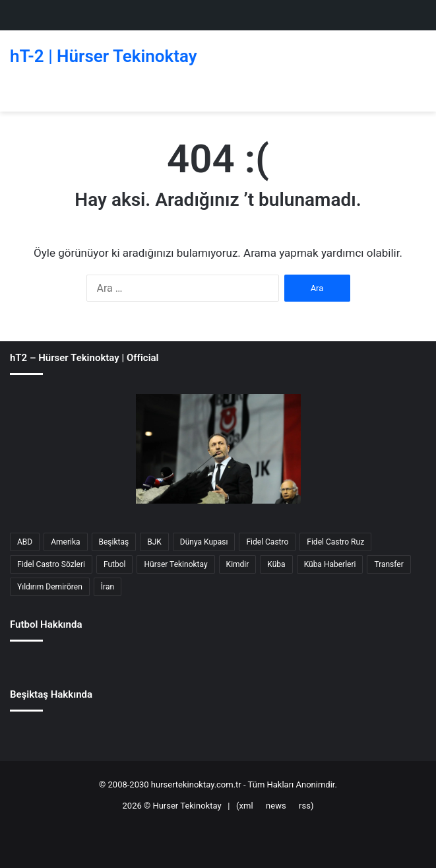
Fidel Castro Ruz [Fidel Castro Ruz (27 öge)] (335, 542)
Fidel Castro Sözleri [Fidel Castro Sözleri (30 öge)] (51, 564)
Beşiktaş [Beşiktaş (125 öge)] (114, 542)
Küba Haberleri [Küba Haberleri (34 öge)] (330, 564)
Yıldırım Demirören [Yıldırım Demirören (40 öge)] (50, 587)
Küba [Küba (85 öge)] (276, 564)
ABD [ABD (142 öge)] (25, 542)
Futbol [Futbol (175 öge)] (115, 564)
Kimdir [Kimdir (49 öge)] (238, 564)
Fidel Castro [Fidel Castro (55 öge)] (267, 542)
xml (246, 806)
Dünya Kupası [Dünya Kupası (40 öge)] (204, 542)
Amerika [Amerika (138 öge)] (65, 542)
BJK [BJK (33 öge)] (154, 542)
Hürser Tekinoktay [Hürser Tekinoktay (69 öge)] (175, 564)
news (276, 806)
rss (305, 806)
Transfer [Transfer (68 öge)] (389, 564)
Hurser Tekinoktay (187, 806)
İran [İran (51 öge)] (108, 587)
